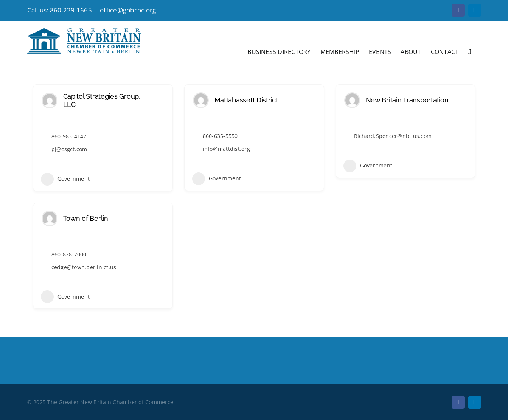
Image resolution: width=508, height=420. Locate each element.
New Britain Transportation (407, 100)
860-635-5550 (220, 136)
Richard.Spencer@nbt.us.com (393, 136)
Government (65, 179)
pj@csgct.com (69, 149)
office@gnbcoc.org (128, 10)
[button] (470, 51)
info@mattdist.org (226, 149)
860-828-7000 (69, 254)
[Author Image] (50, 101)
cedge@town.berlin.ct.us (84, 267)
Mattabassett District (246, 100)
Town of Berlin (86, 218)
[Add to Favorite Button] (161, 100)
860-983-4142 (69, 136)
